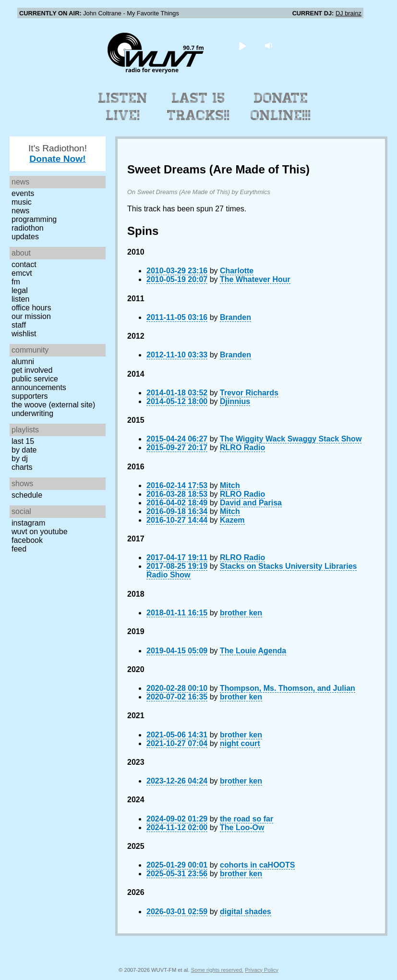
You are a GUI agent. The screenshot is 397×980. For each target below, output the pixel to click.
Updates (25, 237)
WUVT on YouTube (40, 532)
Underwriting (32, 413)
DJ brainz (349, 13)
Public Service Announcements (39, 383)
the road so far (247, 819)
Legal (20, 290)
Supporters (30, 396)
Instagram (28, 523)
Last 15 (23, 441)
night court (240, 743)
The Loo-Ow (242, 827)
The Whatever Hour (255, 279)
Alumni (23, 361)
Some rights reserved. (217, 970)
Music (22, 202)
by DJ (20, 459)
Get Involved (32, 370)
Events (23, 193)
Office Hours (31, 308)
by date (24, 450)
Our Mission (31, 316)
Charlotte (237, 271)
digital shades (246, 912)
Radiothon (28, 228)
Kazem (232, 520)
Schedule (27, 495)
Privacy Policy (262, 970)
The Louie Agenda (253, 651)
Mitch (230, 485)
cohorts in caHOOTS (257, 865)
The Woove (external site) (53, 405)
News (20, 211)
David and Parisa (251, 503)
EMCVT (22, 273)
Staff (19, 325)
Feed (19, 549)
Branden (235, 317)
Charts (22, 467)
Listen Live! (123, 107)
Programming (34, 219)
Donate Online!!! (281, 107)
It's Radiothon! (58, 153)
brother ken (241, 613)
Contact (24, 264)
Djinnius (235, 401)
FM (16, 282)
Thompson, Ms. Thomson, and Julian (288, 688)
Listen (20, 299)
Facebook (27, 540)
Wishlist (24, 334)
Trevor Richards (249, 393)
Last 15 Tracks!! (198, 107)
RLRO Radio (242, 447)
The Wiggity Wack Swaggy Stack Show (291, 439)
